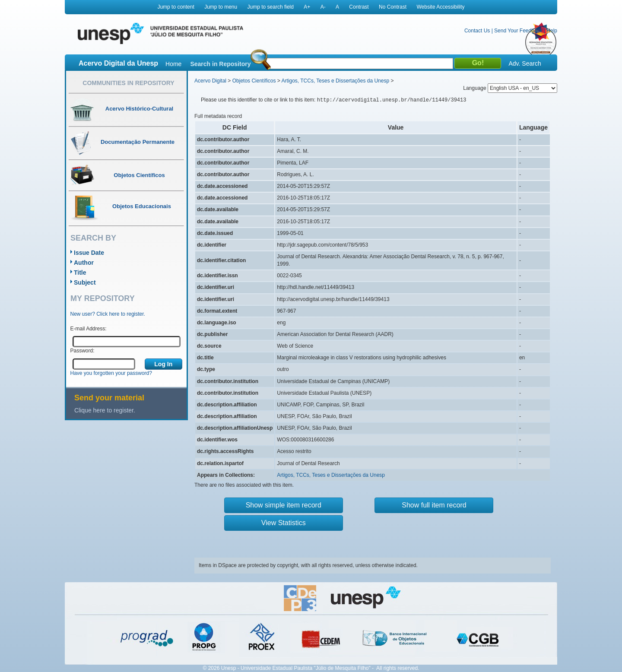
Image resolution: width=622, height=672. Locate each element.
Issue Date (89, 253)
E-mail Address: (89, 329)
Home (173, 64)
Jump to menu (221, 7)
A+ (307, 7)
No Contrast (393, 7)
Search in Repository (220, 64)
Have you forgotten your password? (111, 373)
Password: (83, 351)
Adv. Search (525, 63)
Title (80, 273)
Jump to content (176, 7)
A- (323, 7)
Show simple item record (284, 505)
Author (84, 263)
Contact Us (477, 31)
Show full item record (434, 505)
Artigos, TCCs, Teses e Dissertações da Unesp (335, 81)
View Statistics (284, 523)
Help (552, 31)
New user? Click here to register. (108, 314)
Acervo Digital (210, 81)
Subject (85, 282)
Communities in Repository (128, 83)
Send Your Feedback (518, 31)
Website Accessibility (440, 7)
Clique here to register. (105, 410)
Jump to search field (271, 7)
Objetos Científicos (254, 81)
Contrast (359, 7)
